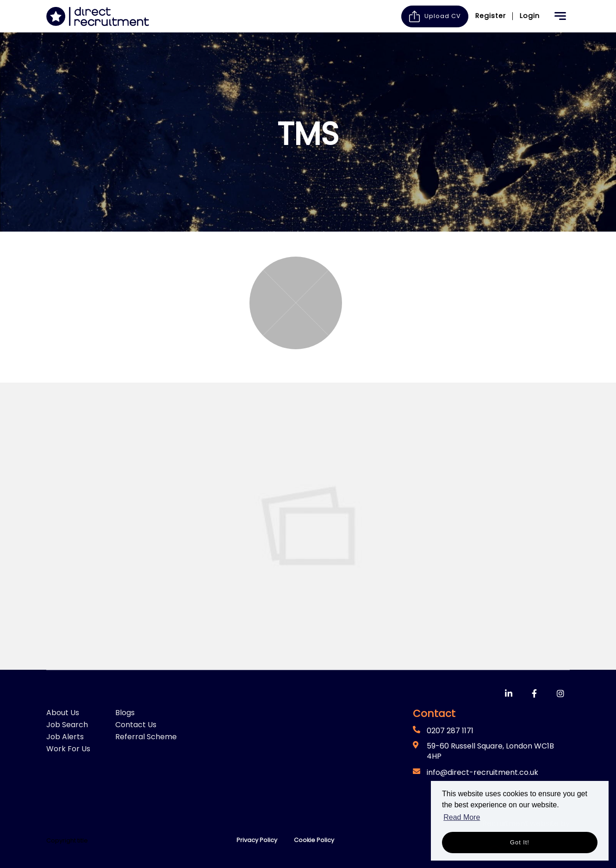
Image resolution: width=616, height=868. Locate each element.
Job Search (67, 725)
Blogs (125, 713)
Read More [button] (462, 817)
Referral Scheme (146, 737)
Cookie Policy (314, 840)
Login (530, 16)
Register (491, 16)
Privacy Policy (257, 840)
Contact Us (136, 725)
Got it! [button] (520, 842)
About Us (63, 713)
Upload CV (435, 16)
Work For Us (68, 749)
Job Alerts (65, 737)
